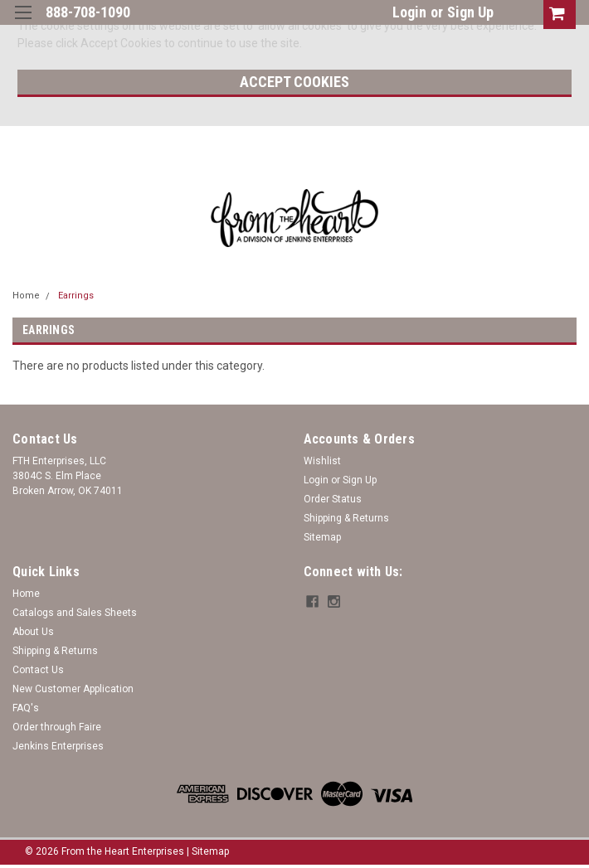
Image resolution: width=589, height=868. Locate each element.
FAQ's (26, 708)
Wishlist (322, 461)
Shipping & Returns (346, 518)
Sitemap (322, 537)
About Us (33, 632)
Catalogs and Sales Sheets (75, 613)
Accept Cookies (294, 82)
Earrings (76, 296)
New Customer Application (73, 689)
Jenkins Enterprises (58, 746)
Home (26, 296)
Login (409, 12)
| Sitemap (208, 851)
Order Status (333, 499)
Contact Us (38, 670)
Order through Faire (57, 727)
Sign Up (470, 12)
